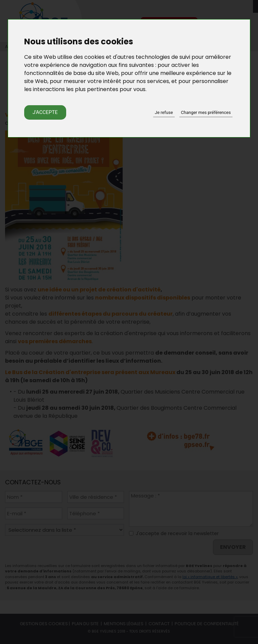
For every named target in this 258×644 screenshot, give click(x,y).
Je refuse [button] (164, 112)
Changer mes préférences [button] (206, 112)
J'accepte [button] (45, 112)
